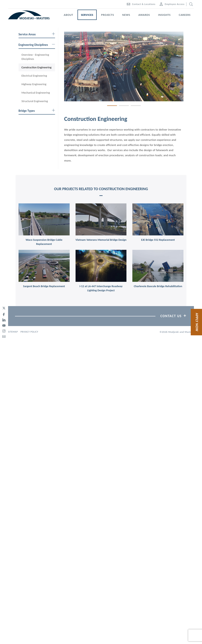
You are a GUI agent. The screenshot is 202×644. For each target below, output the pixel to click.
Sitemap (13, 332)
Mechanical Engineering (36, 93)
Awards (144, 15)
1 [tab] (112, 105)
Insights (164, 15)
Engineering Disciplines (37, 45)
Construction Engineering (36, 67)
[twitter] (4, 308)
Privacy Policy (29, 332)
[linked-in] (4, 319)
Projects (108, 15)
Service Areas (37, 34)
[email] (4, 336)
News (126, 15)
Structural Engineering (35, 101)
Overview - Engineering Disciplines (35, 57)
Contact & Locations (141, 4)
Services (87, 15)
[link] (44, 219)
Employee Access (172, 4)
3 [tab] (136, 105)
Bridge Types (37, 111)
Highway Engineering (34, 84)
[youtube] (4, 325)
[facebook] (4, 314)
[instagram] (4, 330)
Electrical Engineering (34, 76)
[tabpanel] (124, 66)
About (68, 15)
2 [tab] (124, 105)
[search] (190, 4)
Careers (185, 15)
